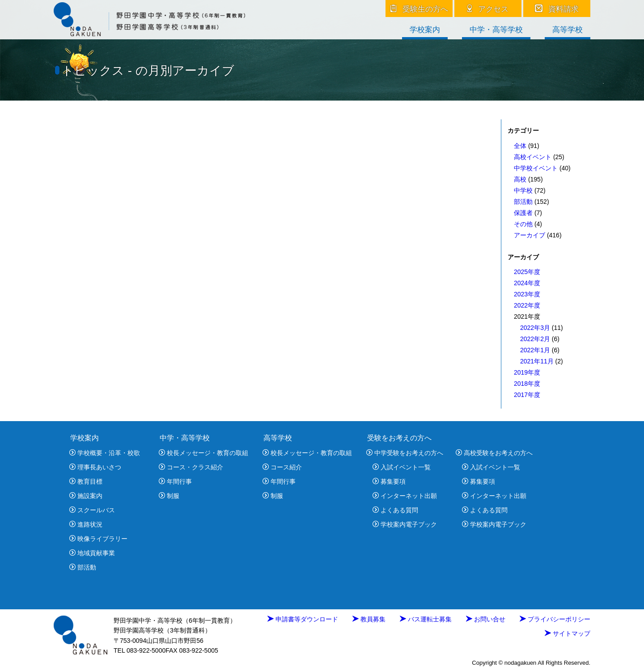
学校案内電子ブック (405, 524)
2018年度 (527, 384)
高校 (520, 179)
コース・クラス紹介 (191, 467)
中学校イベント (536, 168)
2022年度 (527, 305)
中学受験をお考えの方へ (405, 453)
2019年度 (527, 372)
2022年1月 (535, 350)
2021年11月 (537, 361)
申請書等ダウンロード (303, 619)
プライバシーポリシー (555, 619)
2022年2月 (535, 339)
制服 (169, 496)
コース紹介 (282, 467)
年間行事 (175, 481)
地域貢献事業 (92, 553)
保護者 (523, 213)
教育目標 (86, 481)
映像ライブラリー (98, 539)
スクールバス (92, 510)
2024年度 (527, 283)
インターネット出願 (405, 496)
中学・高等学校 (496, 30)
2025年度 (527, 272)
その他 (523, 224)
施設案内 (86, 496)
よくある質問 (395, 510)
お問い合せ (486, 619)
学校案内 (425, 30)
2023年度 (527, 294)
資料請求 (557, 9)
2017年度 (527, 395)
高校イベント (533, 157)
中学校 (523, 190)
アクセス (488, 9)
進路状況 (86, 524)
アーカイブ (530, 235)
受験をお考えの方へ (399, 438)
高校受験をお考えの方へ (494, 453)
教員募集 (369, 619)
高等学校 (568, 30)
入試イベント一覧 (402, 467)
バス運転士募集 (426, 619)
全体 (520, 146)
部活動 (523, 202)
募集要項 (389, 481)
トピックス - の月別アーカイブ (148, 70)
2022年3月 (535, 328)
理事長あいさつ (95, 467)
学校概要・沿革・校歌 (105, 453)
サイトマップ (568, 633)
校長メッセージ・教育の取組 (203, 453)
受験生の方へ (419, 9)
